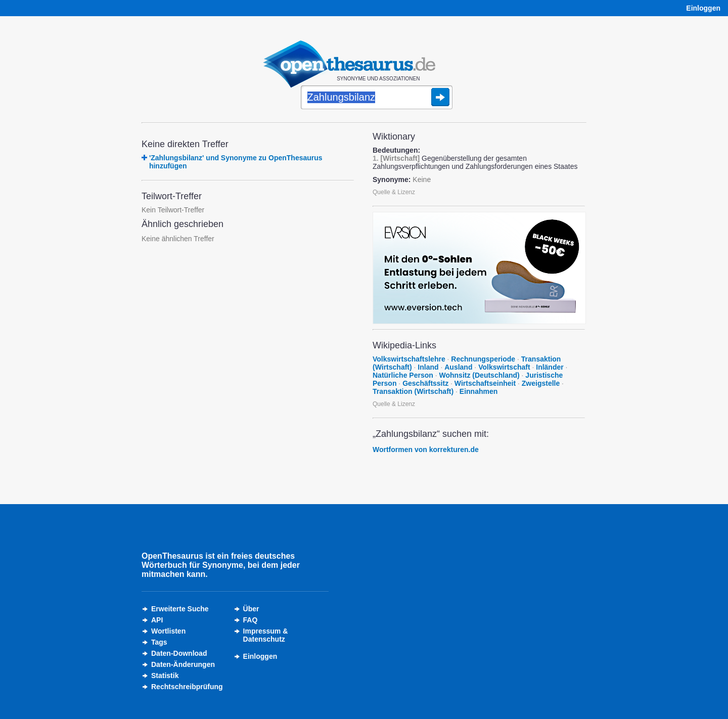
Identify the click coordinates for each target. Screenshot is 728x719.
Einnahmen (479, 391)
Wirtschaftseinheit (485, 383)
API (157, 620)
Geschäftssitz (425, 383)
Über (251, 609)
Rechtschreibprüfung (187, 687)
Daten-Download (179, 653)
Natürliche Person (403, 375)
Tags (159, 642)
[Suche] (377, 98)
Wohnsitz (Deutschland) (480, 375)
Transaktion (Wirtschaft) (413, 391)
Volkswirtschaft (504, 367)
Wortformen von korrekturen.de (426, 450)
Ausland (458, 367)
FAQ (251, 620)
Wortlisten (168, 631)
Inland (428, 367)
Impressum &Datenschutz (266, 635)
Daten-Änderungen (183, 664)
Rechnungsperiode (483, 359)
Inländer (550, 367)
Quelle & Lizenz (394, 192)
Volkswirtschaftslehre (409, 359)
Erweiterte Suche (180, 609)
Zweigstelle (541, 383)
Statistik (165, 676)
